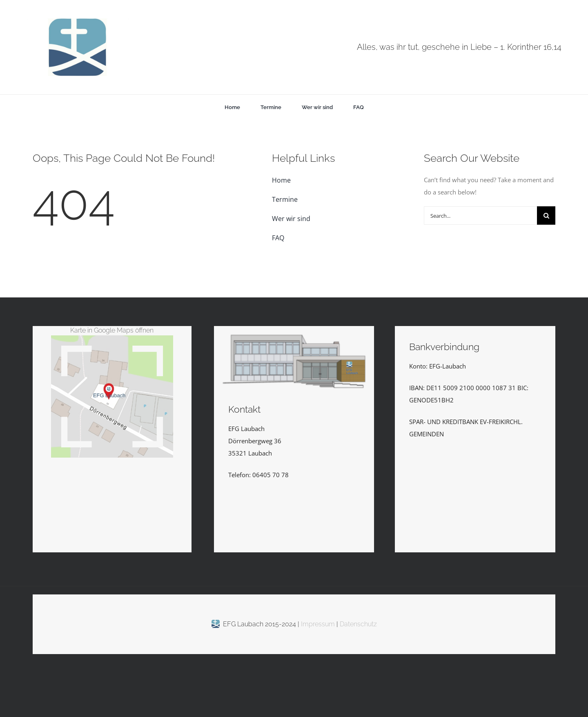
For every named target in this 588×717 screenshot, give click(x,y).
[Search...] (480, 216)
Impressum (319, 624)
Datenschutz (358, 624)
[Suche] (546, 216)
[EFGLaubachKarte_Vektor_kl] (112, 338)
